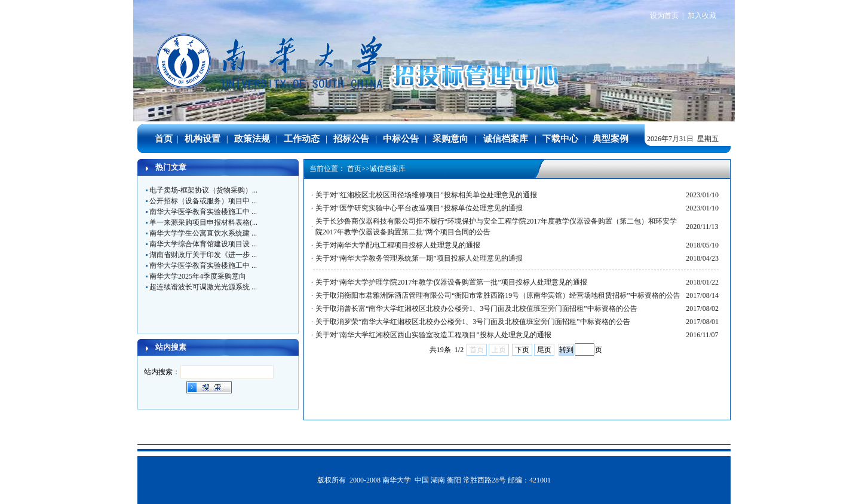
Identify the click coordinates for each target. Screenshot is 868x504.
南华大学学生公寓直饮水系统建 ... (203, 233)
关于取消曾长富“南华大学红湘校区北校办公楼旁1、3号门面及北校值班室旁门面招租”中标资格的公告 (476, 308)
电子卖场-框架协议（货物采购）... (203, 190)
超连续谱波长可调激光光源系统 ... (203, 287)
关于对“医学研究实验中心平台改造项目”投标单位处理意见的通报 (419, 208)
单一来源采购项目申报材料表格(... (203, 222)
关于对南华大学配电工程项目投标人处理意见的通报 (398, 245)
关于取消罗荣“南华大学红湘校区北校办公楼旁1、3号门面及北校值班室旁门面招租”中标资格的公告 (473, 322)
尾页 (544, 350)
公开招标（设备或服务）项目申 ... (203, 201)
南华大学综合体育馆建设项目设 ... (203, 244)
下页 (522, 350)
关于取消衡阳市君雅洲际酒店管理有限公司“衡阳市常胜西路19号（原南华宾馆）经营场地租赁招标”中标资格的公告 (498, 295)
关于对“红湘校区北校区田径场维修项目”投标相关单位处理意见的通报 (426, 195)
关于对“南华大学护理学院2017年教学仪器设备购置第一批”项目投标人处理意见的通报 (451, 282)
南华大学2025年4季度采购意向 (198, 276)
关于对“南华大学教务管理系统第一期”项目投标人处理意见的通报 (419, 258)
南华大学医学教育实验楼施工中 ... (203, 212)
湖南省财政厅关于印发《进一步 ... (203, 255)
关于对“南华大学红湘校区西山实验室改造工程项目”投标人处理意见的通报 (433, 335)
